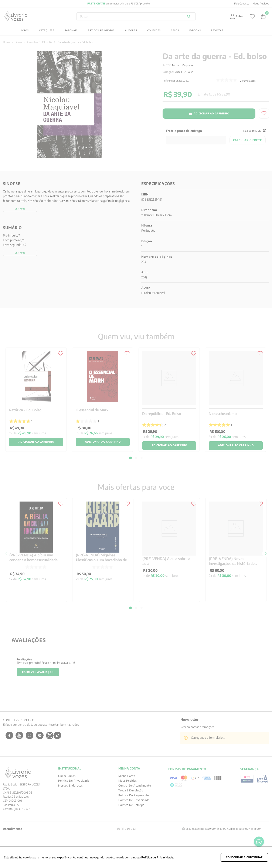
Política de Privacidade (157, 857)
